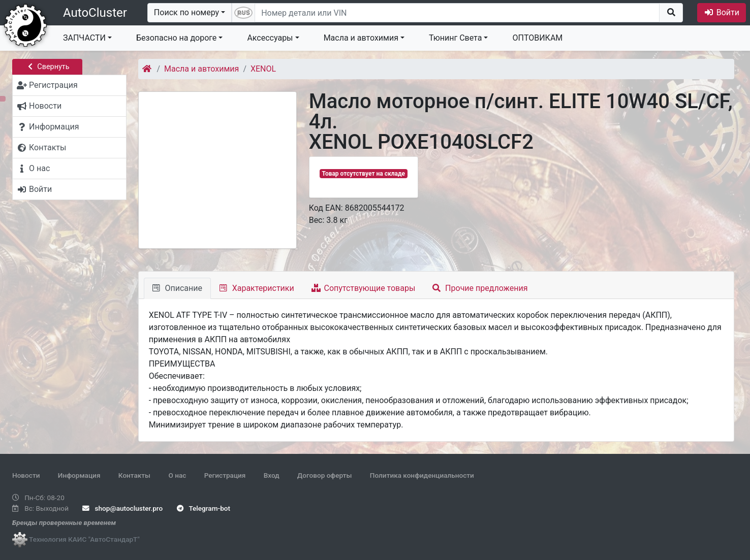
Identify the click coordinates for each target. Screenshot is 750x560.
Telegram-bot (204, 508)
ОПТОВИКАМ (537, 38)
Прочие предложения (480, 288)
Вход (272, 475)
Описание (177, 288)
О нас (177, 475)
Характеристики (257, 288)
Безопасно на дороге (176, 38)
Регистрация (225, 475)
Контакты (134, 475)
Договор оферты (324, 475)
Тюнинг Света (455, 38)
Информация (79, 475)
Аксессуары (270, 38)
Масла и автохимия (361, 38)
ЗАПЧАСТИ (84, 38)
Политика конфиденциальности (422, 475)
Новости (26, 475)
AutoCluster (95, 13)
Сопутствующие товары (364, 288)
